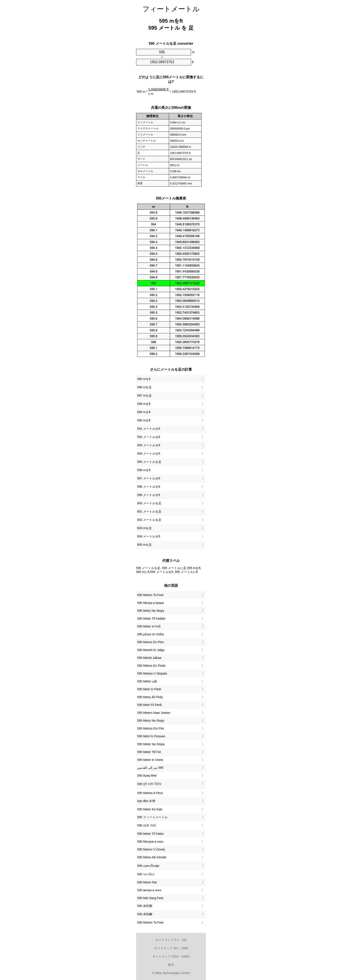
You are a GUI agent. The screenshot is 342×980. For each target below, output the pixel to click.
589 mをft (144, 412)
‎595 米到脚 (145, 906)
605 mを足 (144, 545)
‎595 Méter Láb (147, 681)
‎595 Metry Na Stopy (151, 611)
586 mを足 (144, 387)
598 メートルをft (149, 487)
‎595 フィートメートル (152, 817)
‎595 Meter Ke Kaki (150, 809)
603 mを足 (144, 528)
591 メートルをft (149, 429)
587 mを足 (144, 395)
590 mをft (144, 420)
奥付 (171, 965)
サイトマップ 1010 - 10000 (171, 956)
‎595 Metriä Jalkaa (149, 658)
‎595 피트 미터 (147, 825)
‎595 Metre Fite (147, 882)
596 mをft (144, 470)
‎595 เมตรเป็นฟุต (148, 866)
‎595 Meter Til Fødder (151, 619)
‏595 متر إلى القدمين (150, 768)
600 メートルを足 (149, 503)
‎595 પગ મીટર (146, 874)
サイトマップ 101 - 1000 (171, 948)
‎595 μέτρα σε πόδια (150, 634)
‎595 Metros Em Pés (151, 728)
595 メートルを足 (149, 462)
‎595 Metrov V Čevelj (151, 849)
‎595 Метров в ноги (150, 842)
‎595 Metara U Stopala (152, 673)
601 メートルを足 (149, 511)
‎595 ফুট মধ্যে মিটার (149, 784)
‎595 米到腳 (145, 914)
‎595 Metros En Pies (150, 642)
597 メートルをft (149, 478)
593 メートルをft (149, 445)
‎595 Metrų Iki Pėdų (150, 697)
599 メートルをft (149, 495)
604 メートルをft (149, 536)
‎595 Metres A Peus (150, 793)
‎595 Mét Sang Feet (150, 898)
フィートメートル (171, 9)
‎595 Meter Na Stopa (151, 744)
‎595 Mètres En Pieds (151, 666)
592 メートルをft (149, 437)
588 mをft (144, 404)
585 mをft (144, 379)
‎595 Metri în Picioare (151, 736)
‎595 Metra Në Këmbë (152, 857)
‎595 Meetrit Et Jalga (151, 650)
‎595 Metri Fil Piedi (149, 705)
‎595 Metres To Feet (150, 922)
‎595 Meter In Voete (150, 760)
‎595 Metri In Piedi (149, 689)
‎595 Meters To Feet (150, 595)
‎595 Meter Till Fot (149, 752)
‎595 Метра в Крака (150, 603)
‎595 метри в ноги (149, 890)
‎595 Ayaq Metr (147, 775)
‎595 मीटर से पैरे (146, 801)
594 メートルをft (149, 453)
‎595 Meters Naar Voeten (154, 713)
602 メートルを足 (149, 520)
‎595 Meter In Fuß (149, 626)
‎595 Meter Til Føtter (150, 834)
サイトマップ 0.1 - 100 (171, 940)
